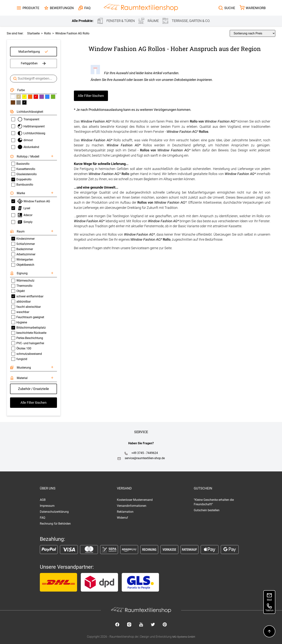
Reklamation (125, 512)
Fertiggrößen (34, 63)
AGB (43, 500)
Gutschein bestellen (207, 510)
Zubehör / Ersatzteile (34, 389)
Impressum (47, 506)
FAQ (43, 518)
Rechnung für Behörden (55, 524)
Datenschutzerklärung (54, 512)
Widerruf (122, 518)
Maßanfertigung (29, 52)
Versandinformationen (132, 506)
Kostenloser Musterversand (135, 500)
